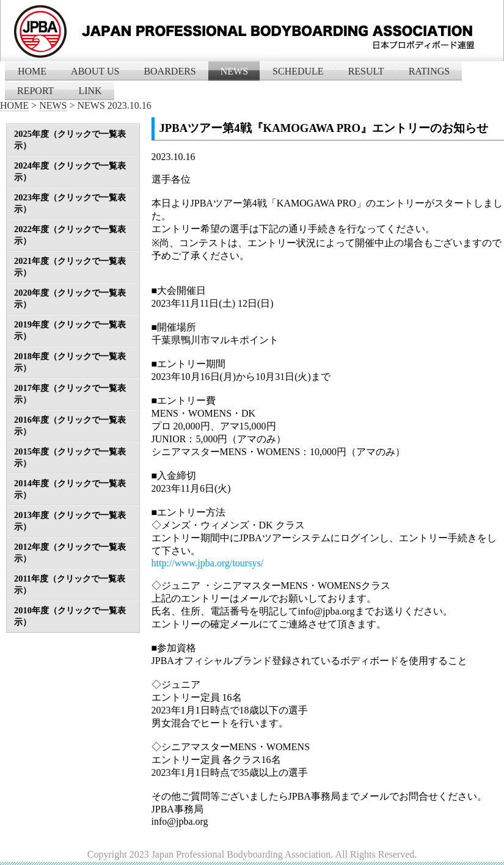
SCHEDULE (298, 71)
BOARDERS (170, 71)
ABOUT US (95, 71)
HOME (32, 71)
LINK (90, 91)
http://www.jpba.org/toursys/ (208, 563)
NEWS (234, 71)
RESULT (366, 71)
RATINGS (429, 71)
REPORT (35, 91)
